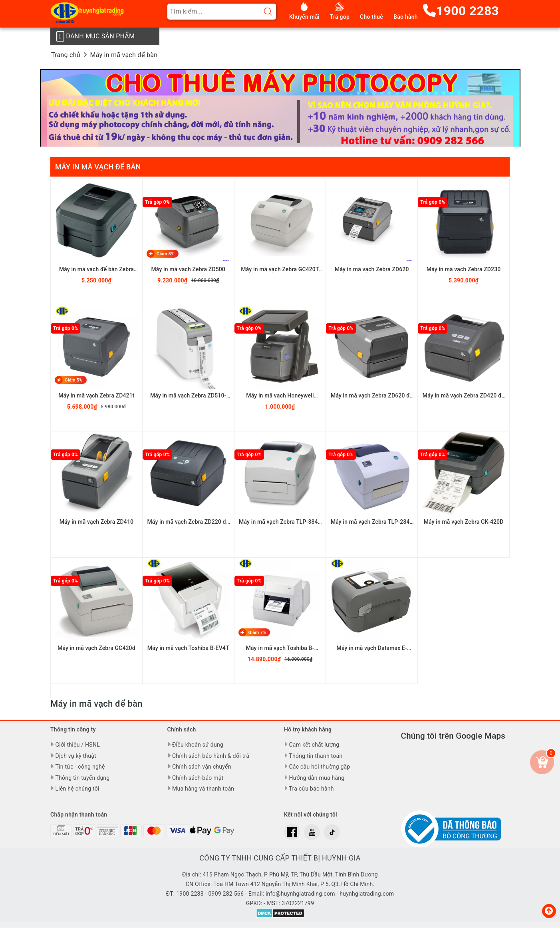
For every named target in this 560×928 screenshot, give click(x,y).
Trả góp (340, 17)
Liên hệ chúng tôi (77, 789)
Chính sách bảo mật (198, 778)
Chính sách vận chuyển (202, 767)
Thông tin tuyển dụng (82, 778)
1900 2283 (461, 11)
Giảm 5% (74, 380)
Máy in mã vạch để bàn (98, 167)
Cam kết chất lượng (314, 745)
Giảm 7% (257, 633)
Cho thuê (371, 17)
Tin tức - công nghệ (80, 767)
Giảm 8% (166, 254)
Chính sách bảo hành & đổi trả (211, 756)
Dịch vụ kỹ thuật (75, 756)
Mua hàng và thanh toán (203, 789)
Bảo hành (406, 17)
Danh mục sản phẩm (95, 37)
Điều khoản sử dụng (198, 745)
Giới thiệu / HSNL (77, 745)
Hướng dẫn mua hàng (317, 778)
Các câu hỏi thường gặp (319, 767)
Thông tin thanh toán (316, 756)
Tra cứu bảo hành (311, 789)
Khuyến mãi (304, 17)
